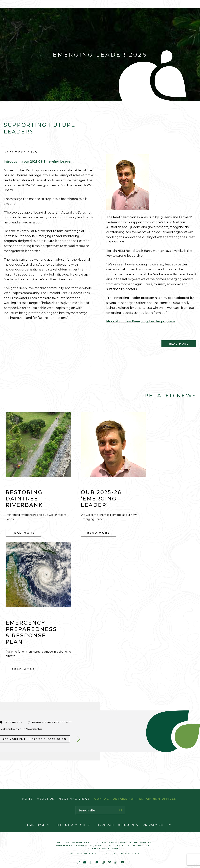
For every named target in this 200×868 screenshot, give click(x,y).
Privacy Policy (157, 825)
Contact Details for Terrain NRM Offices (135, 799)
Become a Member (73, 825)
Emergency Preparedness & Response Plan (31, 632)
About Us (46, 799)
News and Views (74, 799)
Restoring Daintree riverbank (24, 499)
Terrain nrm (14, 722)
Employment (39, 825)
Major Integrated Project (52, 722)
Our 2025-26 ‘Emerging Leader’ (101, 499)
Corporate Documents (116, 825)
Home (27, 799)
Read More (23, 533)
